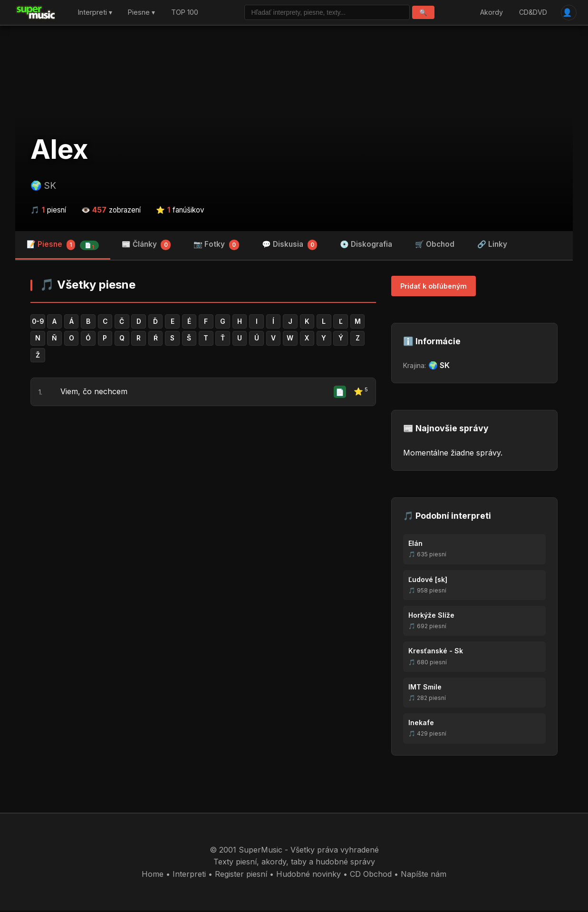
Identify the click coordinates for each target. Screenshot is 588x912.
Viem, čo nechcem (94, 395)
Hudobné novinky (308, 875)
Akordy (491, 13)
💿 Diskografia (366, 246)
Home (153, 875)
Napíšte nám (424, 875)
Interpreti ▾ (95, 13)
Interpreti (189, 875)
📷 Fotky (216, 246)
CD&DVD (532, 13)
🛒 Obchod (435, 246)
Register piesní (241, 875)
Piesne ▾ (141, 13)
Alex (59, 151)
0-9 (38, 323)
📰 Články (146, 246)
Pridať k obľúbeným (434, 287)
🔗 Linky (492, 246)
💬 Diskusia (290, 246)
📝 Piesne (63, 246)
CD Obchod (371, 875)
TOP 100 (185, 13)
